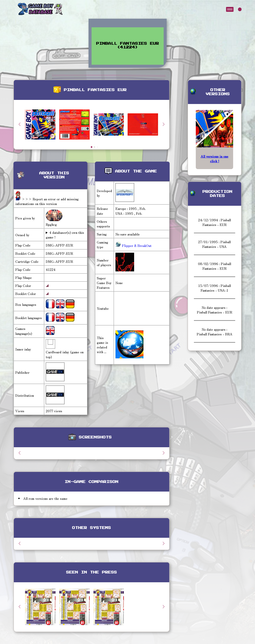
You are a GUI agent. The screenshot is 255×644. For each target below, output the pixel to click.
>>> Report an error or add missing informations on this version (47, 201)
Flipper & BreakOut (136, 245)
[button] (164, 124)
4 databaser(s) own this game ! (65, 235)
